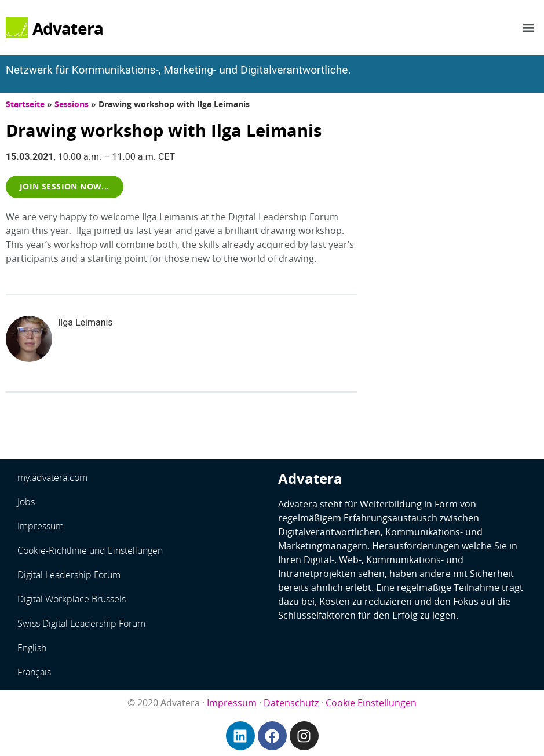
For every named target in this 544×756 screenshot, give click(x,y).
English (32, 648)
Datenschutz (291, 703)
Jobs (26, 502)
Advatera (68, 28)
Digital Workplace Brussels (72, 599)
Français (34, 672)
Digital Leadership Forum (69, 575)
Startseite (25, 104)
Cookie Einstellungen (371, 703)
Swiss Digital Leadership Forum (81, 623)
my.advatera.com (52, 477)
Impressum (41, 526)
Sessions (72, 104)
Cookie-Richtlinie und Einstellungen (90, 550)
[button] (529, 28)
